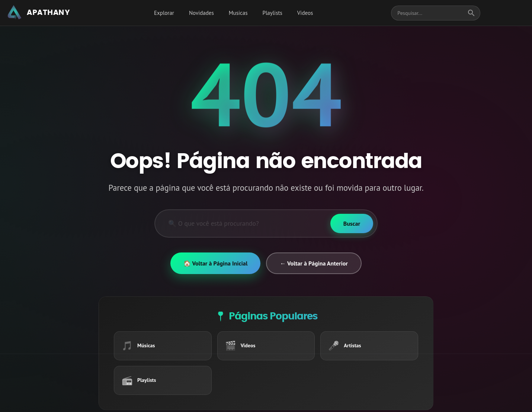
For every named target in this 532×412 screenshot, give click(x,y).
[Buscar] (352, 223)
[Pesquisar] (243, 223)
